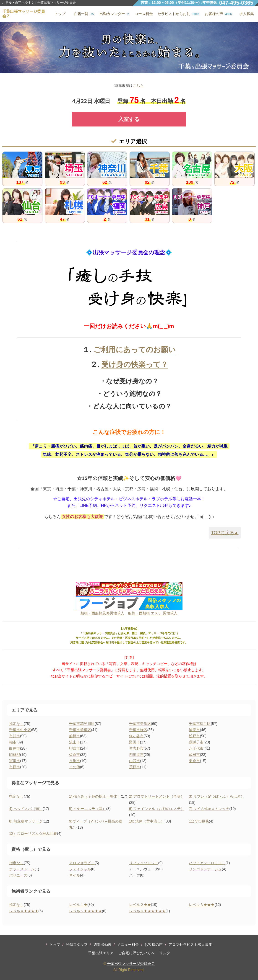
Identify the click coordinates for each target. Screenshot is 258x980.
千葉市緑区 (138, 730)
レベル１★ (78, 905)
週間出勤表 (102, 945)
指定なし (16, 724)
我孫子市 (196, 742)
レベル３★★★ (202, 905)
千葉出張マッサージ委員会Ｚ (131, 964)
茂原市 (135, 767)
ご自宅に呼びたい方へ (136, 953)
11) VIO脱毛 (199, 821)
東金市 (194, 761)
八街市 (75, 761)
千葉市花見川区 (82, 724)
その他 (75, 767)
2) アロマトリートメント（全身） (157, 796)
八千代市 (196, 748)
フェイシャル (80, 869)
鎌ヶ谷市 (136, 736)
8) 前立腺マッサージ (26, 821)
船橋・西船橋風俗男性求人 (102, 613)
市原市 (15, 767)
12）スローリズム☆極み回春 (33, 834)
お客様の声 (154, 945)
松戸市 (194, 736)
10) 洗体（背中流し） (147, 821)
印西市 (75, 748)
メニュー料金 (128, 945)
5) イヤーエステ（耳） (88, 809)
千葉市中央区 (20, 730)
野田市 (135, 742)
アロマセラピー (82, 863)
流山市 (75, 742)
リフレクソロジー (144, 863)
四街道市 (136, 755)
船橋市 (75, 736)
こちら (138, 86)
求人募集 (247, 14)
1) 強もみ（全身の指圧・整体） (95, 796)
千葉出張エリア (101, 953)
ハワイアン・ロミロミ (207, 863)
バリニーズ (18, 875)
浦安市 (194, 730)
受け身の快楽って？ (135, 364)
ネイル (75, 875)
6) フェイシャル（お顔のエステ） (157, 809)
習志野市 (136, 748)
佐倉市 (75, 755)
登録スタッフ (77, 945)
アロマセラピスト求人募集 (190, 945)
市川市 (15, 736)
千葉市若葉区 (80, 730)
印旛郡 (15, 755)
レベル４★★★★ (24, 911)
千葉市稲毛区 (200, 724)
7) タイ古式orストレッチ (209, 809)
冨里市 (15, 761)
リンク (165, 953)
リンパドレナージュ (205, 869)
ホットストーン (22, 869)
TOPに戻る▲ (225, 533)
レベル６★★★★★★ (147, 911)
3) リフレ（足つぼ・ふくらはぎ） (217, 796)
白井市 (15, 748)
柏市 (13, 742)
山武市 (135, 761)
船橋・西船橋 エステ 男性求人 (153, 613)
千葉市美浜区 (140, 724)
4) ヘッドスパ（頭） (26, 809)
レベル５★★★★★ (86, 911)
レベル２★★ (140, 905)
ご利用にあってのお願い (135, 350)
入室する (129, 119)
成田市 (194, 755)
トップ (55, 945)
